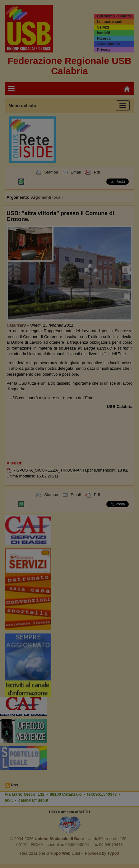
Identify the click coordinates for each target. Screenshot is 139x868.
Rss (15, 785)
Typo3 (113, 853)
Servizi (103, 27)
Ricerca (104, 38)
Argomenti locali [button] (47, 197)
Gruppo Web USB (63, 853)
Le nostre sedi (110, 22)
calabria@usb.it (33, 800)
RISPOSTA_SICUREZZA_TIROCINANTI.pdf (53, 470)
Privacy (104, 50)
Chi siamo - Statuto (114, 16)
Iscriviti (104, 33)
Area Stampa (108, 44)
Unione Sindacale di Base (59, 839)
